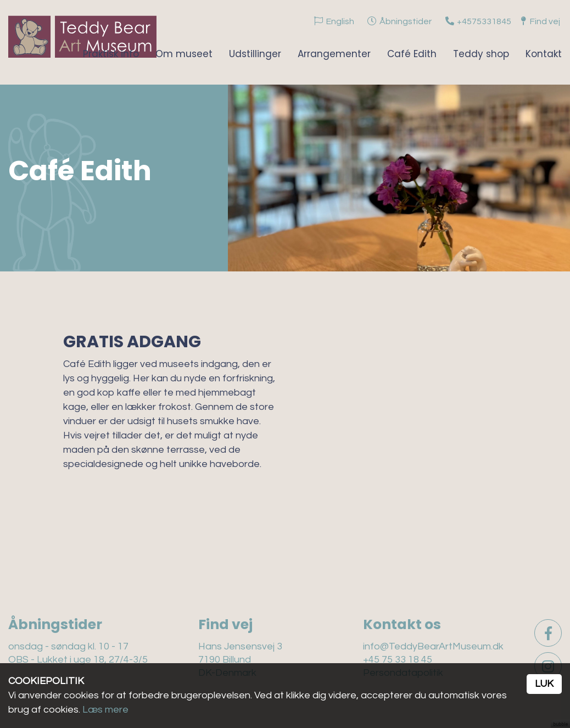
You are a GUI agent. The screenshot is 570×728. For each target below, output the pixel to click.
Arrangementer (334, 54)
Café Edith (412, 54)
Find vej (545, 21)
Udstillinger (255, 54)
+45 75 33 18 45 (398, 660)
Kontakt (544, 54)
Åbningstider (406, 21)
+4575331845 (484, 21)
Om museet (184, 54)
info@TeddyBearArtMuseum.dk (433, 646)
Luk (544, 684)
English (340, 21)
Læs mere (105, 710)
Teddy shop (481, 54)
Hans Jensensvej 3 (240, 646)
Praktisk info (111, 54)
